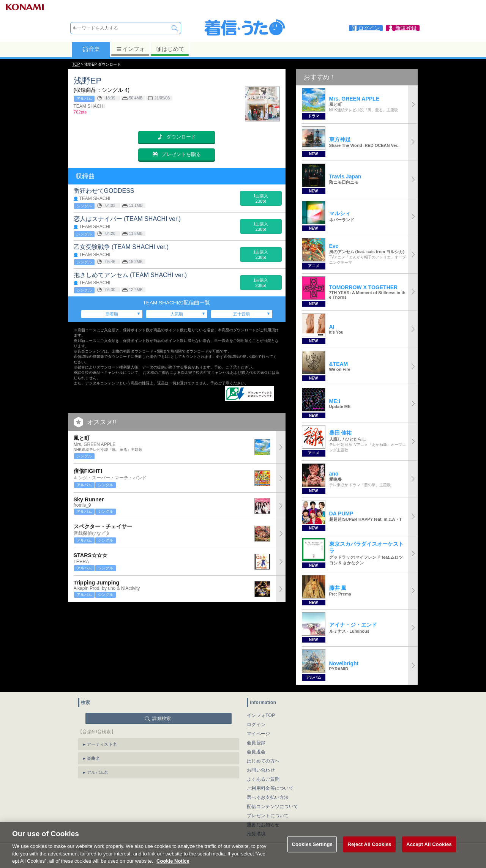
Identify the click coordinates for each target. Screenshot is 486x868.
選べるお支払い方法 (268, 797)
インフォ (130, 49)
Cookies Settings (312, 855)
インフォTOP (261, 715)
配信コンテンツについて (272, 807)
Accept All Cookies (429, 855)
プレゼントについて (268, 816)
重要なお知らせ (263, 825)
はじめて (170, 49)
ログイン (256, 725)
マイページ (259, 734)
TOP (76, 64)
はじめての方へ (263, 761)
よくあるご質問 (263, 779)
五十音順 (241, 314)
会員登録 (256, 743)
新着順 (112, 314)
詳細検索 (162, 718)
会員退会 (256, 752)
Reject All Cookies (369, 855)
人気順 (177, 314)
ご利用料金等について (270, 788)
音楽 (91, 49)
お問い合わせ (261, 770)
